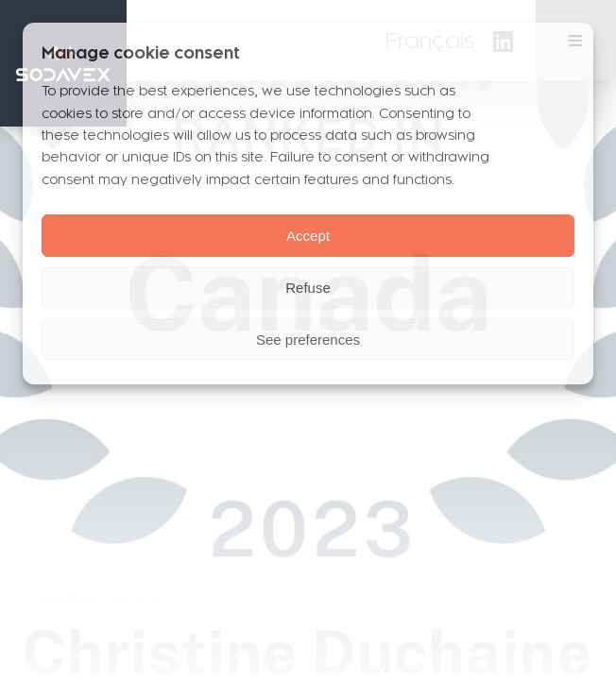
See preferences (308, 340)
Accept (308, 236)
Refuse (308, 288)
